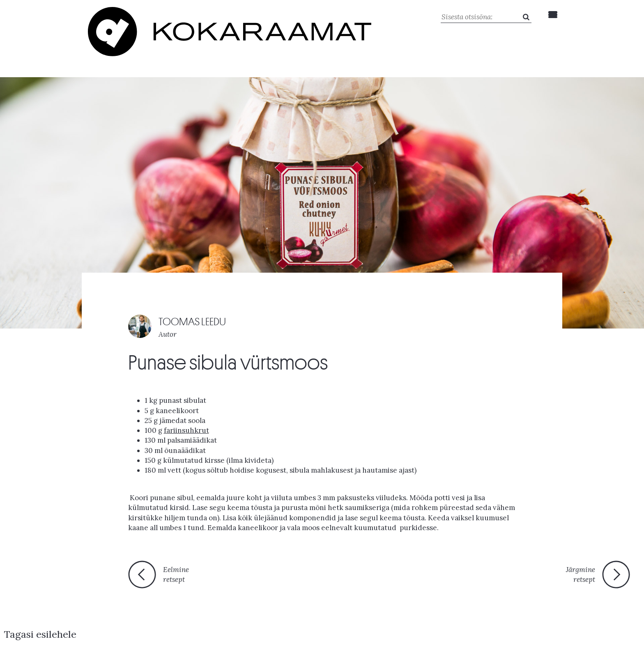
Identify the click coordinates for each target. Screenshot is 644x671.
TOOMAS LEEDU (197, 298)
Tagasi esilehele (315, 555)
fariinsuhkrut (186, 407)
